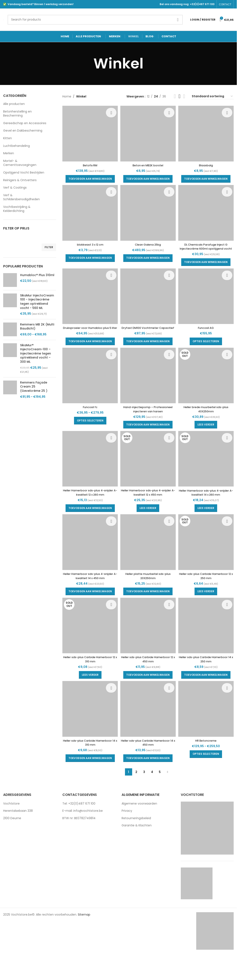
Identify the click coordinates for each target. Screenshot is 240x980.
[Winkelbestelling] (213, 97)
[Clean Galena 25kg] (148, 213)
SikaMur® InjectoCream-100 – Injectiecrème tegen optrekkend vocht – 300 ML (36, 354)
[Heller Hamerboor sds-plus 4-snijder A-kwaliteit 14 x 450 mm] (89, 560)
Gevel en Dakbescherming (23, 131)
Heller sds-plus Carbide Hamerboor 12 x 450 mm (148, 677)
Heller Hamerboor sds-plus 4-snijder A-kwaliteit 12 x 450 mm (148, 508)
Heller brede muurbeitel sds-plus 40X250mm (207, 419)
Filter (49, 247)
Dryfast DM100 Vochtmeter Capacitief (148, 334)
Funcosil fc (89, 417)
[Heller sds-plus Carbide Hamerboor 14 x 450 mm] (148, 729)
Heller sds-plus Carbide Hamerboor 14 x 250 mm (207, 677)
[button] (89, 176)
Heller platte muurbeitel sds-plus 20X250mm (148, 592)
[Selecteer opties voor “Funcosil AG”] (207, 346)
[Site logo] (3, 19)
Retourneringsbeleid (136, 837)
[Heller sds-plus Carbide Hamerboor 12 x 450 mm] (148, 645)
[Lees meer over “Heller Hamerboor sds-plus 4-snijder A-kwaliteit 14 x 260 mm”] (207, 523)
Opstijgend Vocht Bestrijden (24, 172)
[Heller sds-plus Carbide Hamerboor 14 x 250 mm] (207, 645)
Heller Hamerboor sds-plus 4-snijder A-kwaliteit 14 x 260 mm (207, 508)
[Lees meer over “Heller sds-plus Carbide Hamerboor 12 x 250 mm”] (207, 608)
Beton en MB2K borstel (148, 163)
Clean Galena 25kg (148, 243)
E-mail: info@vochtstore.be (83, 830)
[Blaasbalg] (207, 132)
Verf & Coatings (15, 188)
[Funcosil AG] (207, 302)
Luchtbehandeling (16, 146)
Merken (9, 153)
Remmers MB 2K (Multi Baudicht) (37, 327)
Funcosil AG (207, 332)
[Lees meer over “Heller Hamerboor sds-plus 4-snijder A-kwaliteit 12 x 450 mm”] (148, 523)
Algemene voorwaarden (139, 822)
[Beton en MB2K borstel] (148, 132)
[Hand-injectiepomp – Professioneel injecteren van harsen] (148, 386)
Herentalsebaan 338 (18, 830)
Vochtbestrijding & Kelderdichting (17, 209)
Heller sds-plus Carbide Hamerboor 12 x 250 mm (207, 592)
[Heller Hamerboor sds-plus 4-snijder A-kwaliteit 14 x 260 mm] (207, 475)
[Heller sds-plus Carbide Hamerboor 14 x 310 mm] (89, 729)
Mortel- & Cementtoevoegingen (20, 163)
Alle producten (14, 104)
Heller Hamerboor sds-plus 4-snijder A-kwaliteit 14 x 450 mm (89, 592)
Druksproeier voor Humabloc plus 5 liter (89, 334)
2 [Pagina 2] (136, 791)
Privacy (127, 830)
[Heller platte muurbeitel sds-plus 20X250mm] (148, 560)
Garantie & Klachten (137, 844)
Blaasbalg (207, 163)
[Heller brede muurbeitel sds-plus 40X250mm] (207, 386)
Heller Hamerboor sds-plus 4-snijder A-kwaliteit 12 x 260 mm (89, 508)
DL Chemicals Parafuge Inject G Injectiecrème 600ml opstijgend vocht (207, 247)
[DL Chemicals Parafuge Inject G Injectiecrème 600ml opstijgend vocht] (207, 213)
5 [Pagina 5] (160, 791)
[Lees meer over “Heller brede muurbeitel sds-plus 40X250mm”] (207, 434)
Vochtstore (11, 822)
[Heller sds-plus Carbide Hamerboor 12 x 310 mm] (89, 645)
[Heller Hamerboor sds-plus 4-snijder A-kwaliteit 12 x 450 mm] (148, 475)
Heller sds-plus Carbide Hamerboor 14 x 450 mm (148, 762)
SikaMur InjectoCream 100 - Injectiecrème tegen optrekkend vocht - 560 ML (37, 302)
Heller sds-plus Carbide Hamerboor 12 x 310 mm (89, 677)
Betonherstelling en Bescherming (17, 114)
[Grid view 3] (179, 96)
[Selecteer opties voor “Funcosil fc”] (89, 430)
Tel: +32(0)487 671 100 (79, 822)
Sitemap (84, 933)
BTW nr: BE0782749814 (79, 837)
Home (67, 96)
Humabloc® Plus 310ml (37, 275)
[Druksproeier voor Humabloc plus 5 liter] (89, 302)
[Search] (95, 20)
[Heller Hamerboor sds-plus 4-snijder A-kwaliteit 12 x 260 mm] (89, 475)
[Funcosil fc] (89, 386)
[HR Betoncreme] (207, 729)
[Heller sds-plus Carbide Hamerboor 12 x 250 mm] (207, 560)
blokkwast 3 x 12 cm (89, 243)
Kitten (8, 138)
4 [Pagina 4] (152, 791)
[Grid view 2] (175, 96)
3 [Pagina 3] (144, 791)
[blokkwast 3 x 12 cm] (89, 213)
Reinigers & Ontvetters (20, 180)
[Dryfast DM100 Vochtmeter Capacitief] (148, 302)
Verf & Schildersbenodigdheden (21, 197)
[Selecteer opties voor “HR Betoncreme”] (207, 773)
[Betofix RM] (89, 132)
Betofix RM (89, 163)
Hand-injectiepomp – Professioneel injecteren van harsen (148, 421)
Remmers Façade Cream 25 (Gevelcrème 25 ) (34, 387)
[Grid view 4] (184, 96)
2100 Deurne (12, 837)
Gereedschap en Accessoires (25, 123)
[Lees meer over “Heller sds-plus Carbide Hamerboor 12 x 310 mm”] (89, 692)
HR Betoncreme (207, 759)
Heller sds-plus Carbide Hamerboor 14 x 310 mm (89, 762)
